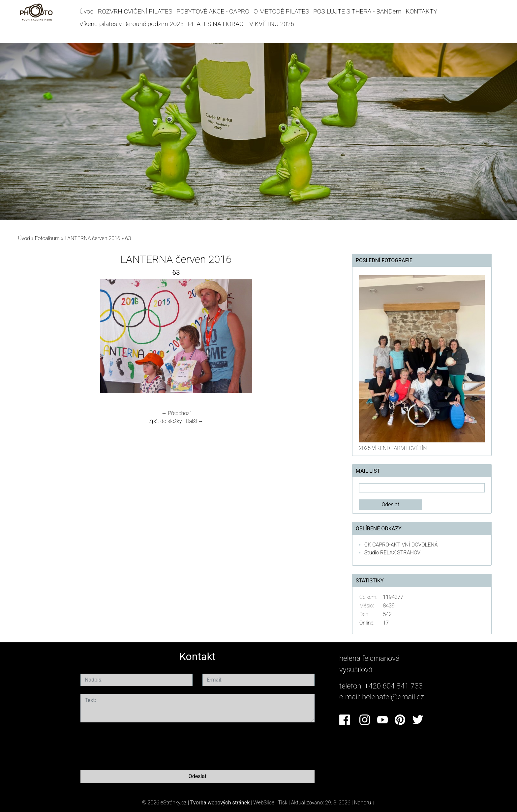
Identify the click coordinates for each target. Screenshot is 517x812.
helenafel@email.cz (393, 697)
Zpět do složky (165, 421)
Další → (195, 421)
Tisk (283, 803)
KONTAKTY (421, 11)
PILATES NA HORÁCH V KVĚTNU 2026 (241, 24)
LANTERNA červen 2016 (92, 238)
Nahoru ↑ (365, 803)
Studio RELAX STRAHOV (392, 553)
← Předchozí (176, 413)
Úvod (87, 11)
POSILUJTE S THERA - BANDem (357, 11)
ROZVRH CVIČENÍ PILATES (135, 11)
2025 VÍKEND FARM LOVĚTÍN (393, 448)
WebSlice (264, 803)
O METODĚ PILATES (281, 11)
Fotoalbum (47, 238)
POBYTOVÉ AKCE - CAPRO (213, 11)
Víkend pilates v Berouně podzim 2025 (132, 24)
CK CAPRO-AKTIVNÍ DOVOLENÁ (401, 545)
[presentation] (131, 745)
